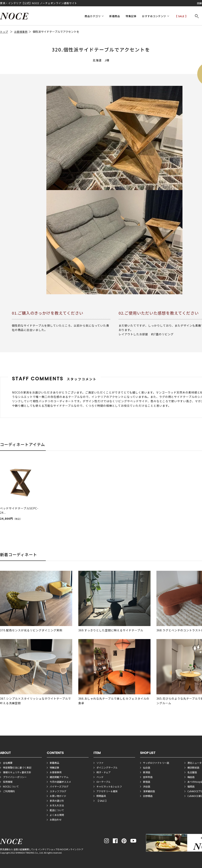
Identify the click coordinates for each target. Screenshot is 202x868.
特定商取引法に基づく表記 (17, 767)
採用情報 (8, 782)
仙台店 (147, 767)
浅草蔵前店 (149, 791)
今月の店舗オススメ (60, 782)
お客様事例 (21, 32)
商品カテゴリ (93, 16)
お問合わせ (56, 820)
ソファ (100, 763)
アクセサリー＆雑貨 (107, 791)
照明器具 (101, 796)
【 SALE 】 (181, 16)
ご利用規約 (9, 791)
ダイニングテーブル (107, 767)
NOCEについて (11, 786)
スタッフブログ (58, 791)
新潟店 (147, 772)
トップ (4, 32)
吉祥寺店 (148, 777)
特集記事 (131, 16)
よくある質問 (57, 815)
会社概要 (8, 763)
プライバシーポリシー (15, 777)
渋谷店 (147, 786)
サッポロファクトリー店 (156, 763)
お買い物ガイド (58, 796)
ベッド (100, 777)
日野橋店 (148, 796)
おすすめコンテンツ (154, 16)
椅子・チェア (104, 772)
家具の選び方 (57, 801)
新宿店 (147, 782)
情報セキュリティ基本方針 (17, 772)
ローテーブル (103, 782)
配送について (57, 810)
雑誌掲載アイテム (59, 777)
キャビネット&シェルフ (109, 786)
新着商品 (115, 16)
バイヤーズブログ (59, 786)
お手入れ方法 (57, 805)
